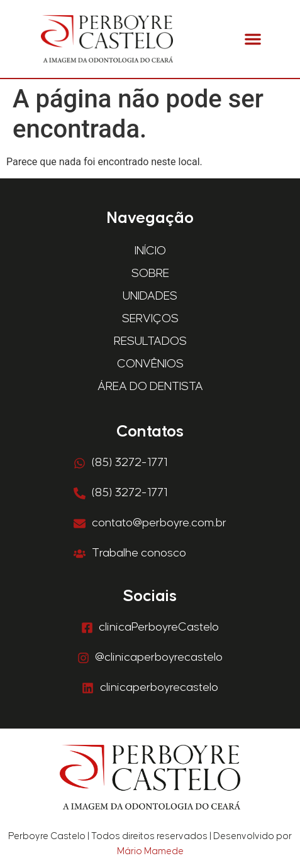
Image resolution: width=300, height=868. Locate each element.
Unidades (150, 296)
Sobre (150, 274)
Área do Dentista (150, 387)
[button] (253, 39)
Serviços (150, 319)
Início (150, 251)
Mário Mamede (150, 851)
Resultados (150, 341)
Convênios (150, 364)
